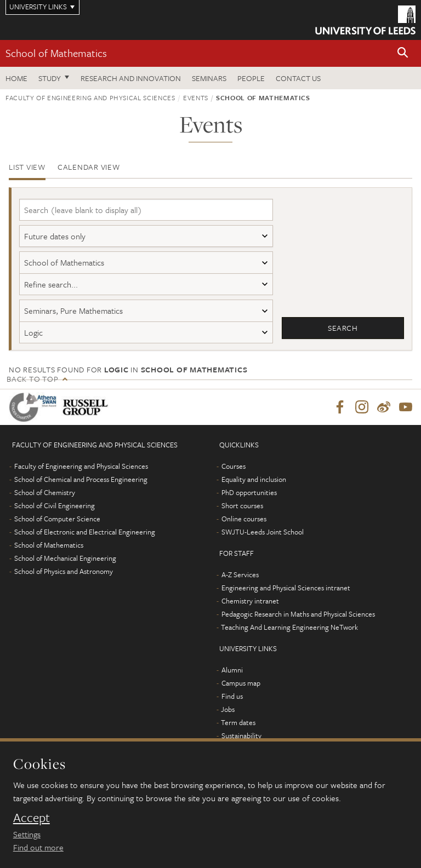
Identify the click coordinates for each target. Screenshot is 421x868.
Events (196, 97)
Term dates (238, 727)
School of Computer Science (57, 524)
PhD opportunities (249, 497)
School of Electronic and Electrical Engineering (85, 537)
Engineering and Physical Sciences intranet (286, 593)
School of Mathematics (56, 53)
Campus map (241, 688)
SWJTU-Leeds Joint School (263, 537)
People (251, 78)
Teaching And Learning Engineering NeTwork (289, 632)
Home (16, 78)
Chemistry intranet (250, 606)
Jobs (228, 714)
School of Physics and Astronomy (64, 576)
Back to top (32, 383)
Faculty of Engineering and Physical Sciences (90, 97)
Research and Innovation (131, 78)
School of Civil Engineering (55, 510)
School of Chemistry (45, 497)
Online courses (244, 524)
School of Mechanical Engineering (65, 563)
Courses (234, 471)
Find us (232, 701)
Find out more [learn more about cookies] (38, 847)
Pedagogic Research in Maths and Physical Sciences (298, 619)
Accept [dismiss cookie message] (32, 818)
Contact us (298, 78)
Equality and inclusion (254, 484)
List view (27, 167)
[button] (403, 53)
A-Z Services (240, 579)
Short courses (242, 510)
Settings (27, 834)
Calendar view (89, 167)
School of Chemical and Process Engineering (81, 484)
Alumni (232, 675)
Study (50, 78)
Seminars (209, 78)
